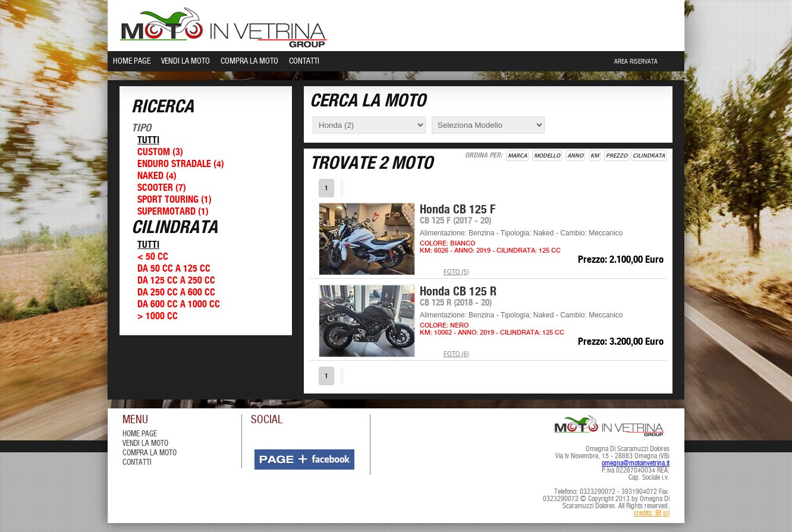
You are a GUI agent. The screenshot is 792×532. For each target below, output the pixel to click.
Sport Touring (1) (175, 200)
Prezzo (617, 156)
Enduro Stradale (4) (181, 164)
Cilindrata (649, 156)
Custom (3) (160, 152)
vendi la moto (145, 444)
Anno (575, 156)
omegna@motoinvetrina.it (636, 464)
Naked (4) (157, 176)
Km (595, 156)
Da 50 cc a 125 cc (174, 269)
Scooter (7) (162, 188)
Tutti (148, 141)
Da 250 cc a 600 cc (176, 293)
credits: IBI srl (652, 514)
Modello (547, 156)
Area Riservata (636, 62)
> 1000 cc (158, 317)
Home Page (132, 61)
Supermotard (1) (173, 212)
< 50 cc (153, 257)
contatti (137, 463)
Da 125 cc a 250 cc (176, 281)
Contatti (304, 61)
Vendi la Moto (186, 61)
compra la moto (150, 453)
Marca (517, 156)
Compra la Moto (249, 61)
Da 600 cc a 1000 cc (179, 305)
